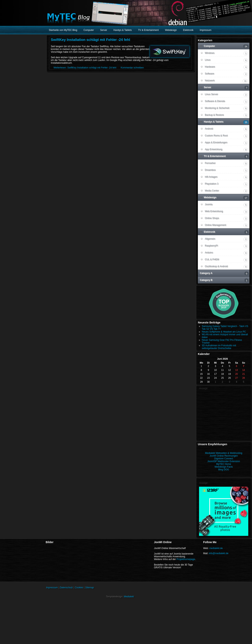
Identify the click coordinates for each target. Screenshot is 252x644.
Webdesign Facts (224, 467)
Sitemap (90, 588)
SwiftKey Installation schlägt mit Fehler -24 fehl (90, 40)
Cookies (79, 588)
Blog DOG (224, 470)
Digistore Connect (224, 459)
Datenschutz (66, 588)
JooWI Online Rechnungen (224, 456)
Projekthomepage (186, 559)
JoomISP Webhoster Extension (224, 461)
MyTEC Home (224, 464)
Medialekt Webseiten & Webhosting (224, 453)
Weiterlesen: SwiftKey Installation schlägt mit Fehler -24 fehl (85, 68)
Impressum (52, 588)
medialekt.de (216, 548)
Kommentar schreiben (132, 68)
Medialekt (129, 597)
